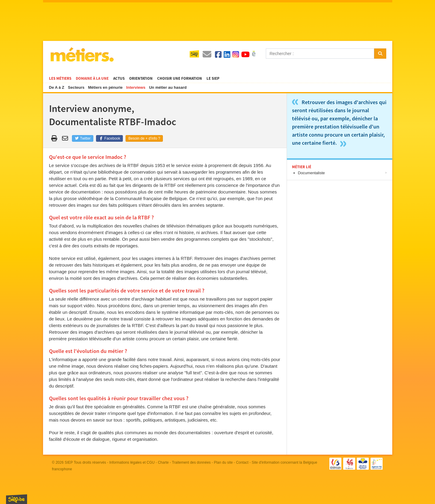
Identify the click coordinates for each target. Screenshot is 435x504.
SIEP (69, 462)
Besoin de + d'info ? (144, 138)
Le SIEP (213, 79)
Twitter (83, 138)
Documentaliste (312, 173)
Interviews (136, 87)
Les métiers (60, 79)
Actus (119, 79)
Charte (163, 462)
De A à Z (57, 87)
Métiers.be (82, 54)
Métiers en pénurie (105, 87)
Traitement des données (191, 462)
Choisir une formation (180, 79)
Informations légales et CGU (132, 462)
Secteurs (76, 87)
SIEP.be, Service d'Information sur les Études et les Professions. (17, 499)
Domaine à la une (92, 79)
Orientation (141, 79)
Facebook (109, 138)
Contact (242, 462)
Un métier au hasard (168, 87)
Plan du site (224, 462)
